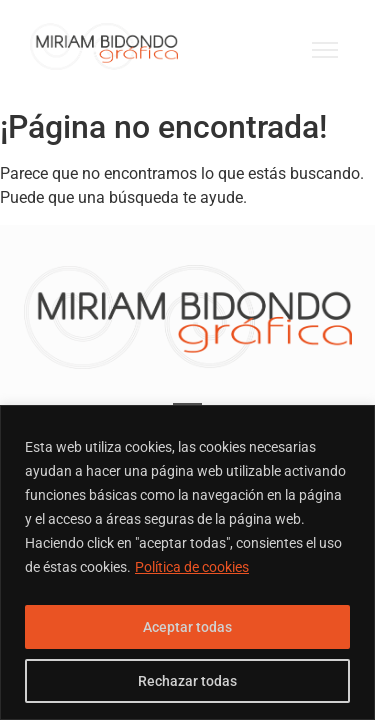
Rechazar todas (187, 681)
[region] (187, 562)
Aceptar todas (187, 627)
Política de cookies (192, 567)
